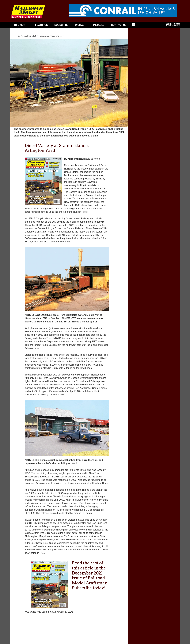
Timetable (98, 25)
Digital (80, 25)
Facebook (135, 26)
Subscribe (61, 25)
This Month (21, 25)
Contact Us (119, 25)
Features (41, 25)
